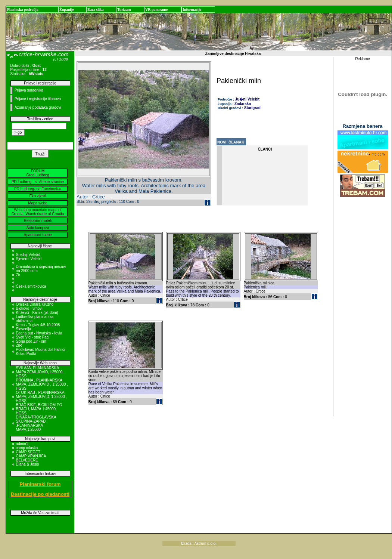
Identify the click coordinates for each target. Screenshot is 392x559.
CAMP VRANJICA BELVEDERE (31, 458)
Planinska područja (23, 10)
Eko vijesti (38, 196)
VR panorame (156, 10)
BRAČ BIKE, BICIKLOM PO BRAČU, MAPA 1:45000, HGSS (39, 409)
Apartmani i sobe (38, 235)
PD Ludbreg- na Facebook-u (38, 189)
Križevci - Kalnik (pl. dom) (37, 313)
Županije (67, 10)
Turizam (124, 10)
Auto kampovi (38, 228)
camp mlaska (27, 448)
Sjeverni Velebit (29, 259)
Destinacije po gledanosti (40, 494)
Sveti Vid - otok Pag (32, 337)
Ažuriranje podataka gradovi (38, 107)
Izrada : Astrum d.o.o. (199, 543)
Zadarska (243, 104)
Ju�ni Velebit (248, 99)
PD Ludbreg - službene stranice (38, 182)
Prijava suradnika (29, 90)
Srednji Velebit (28, 255)
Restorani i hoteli (38, 221)
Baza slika (96, 10)
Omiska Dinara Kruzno (35, 304)
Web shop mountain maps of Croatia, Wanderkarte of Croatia (38, 212)
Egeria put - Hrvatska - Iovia (39, 333)
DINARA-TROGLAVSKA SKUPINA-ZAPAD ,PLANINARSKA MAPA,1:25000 (36, 423)
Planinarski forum (40, 484)
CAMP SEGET (28, 452)
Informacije (192, 10)
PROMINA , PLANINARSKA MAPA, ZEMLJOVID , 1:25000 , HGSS (42, 384)
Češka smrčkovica (31, 286)
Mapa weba (38, 203)
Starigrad (252, 108)
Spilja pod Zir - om (31, 341)
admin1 (22, 444)
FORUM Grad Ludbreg (38, 173)
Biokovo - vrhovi (29, 308)
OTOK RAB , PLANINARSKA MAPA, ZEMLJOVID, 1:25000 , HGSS (42, 397)
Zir (18, 275)
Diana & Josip (28, 464)
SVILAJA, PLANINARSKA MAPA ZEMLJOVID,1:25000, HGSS (40, 372)
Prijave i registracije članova (38, 99)
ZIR (19, 345)
